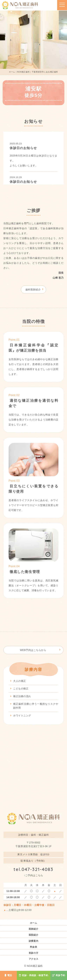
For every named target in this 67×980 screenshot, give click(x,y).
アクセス (33, 959)
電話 (8, 975)
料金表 (34, 947)
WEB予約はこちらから (33, 650)
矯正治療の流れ (22, 696)
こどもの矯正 (21, 689)
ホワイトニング (22, 716)
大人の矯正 (20, 681)
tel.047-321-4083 (33, 869)
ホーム (34, 923)
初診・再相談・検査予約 (34, 975)
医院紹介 (33, 935)
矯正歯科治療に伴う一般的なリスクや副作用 (36, 706)
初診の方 (33, 953)
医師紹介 (33, 929)
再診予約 (59, 975)
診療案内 (33, 941)
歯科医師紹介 (33, 290)
